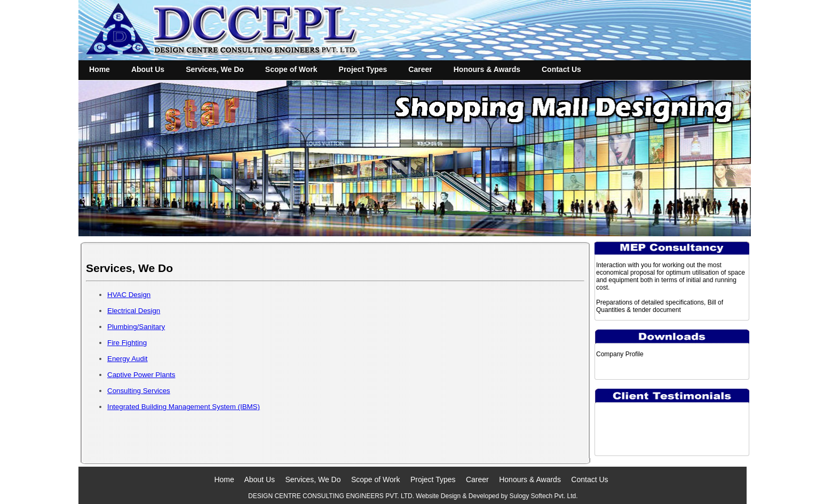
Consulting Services (139, 391)
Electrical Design (134, 311)
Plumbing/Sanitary (136, 327)
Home (100, 69)
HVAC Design (129, 295)
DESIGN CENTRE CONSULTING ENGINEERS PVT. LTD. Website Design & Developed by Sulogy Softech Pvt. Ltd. (411, 496)
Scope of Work (291, 69)
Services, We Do (215, 69)
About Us (148, 69)
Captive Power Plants (141, 375)
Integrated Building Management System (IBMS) (184, 407)
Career (420, 69)
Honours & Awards (487, 69)
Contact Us (561, 69)
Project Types (363, 69)
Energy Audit (128, 359)
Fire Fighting (127, 343)
